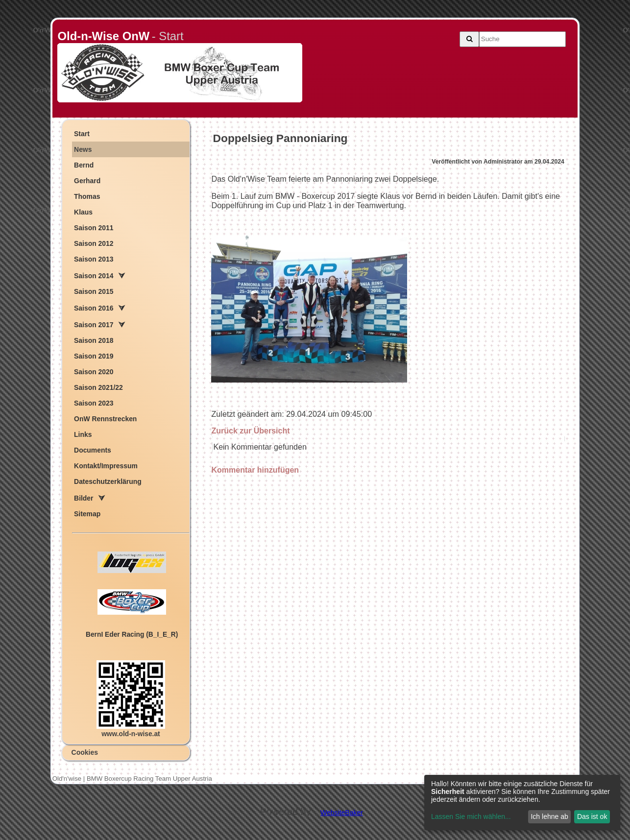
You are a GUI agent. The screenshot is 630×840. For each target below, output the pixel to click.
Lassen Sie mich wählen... (471, 816)
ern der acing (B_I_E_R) (132, 635)
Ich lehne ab (549, 816)
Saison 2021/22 (98, 387)
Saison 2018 (94, 340)
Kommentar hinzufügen (255, 470)
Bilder (84, 498)
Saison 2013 (94, 259)
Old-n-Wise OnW (103, 36)
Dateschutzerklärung (108, 481)
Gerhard (87, 181)
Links (83, 434)
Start (82, 134)
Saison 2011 (94, 228)
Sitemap (87, 514)
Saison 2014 (94, 276)
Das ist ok (592, 816)
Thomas (87, 196)
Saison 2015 (94, 291)
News (83, 149)
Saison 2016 (94, 308)
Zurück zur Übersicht (250, 431)
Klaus (83, 212)
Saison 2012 (94, 243)
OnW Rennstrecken (105, 419)
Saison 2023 (94, 403)
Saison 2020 (94, 372)
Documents (93, 450)
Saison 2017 (94, 325)
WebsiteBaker (342, 813)
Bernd (84, 165)
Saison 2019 (94, 356)
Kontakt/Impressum (106, 466)
